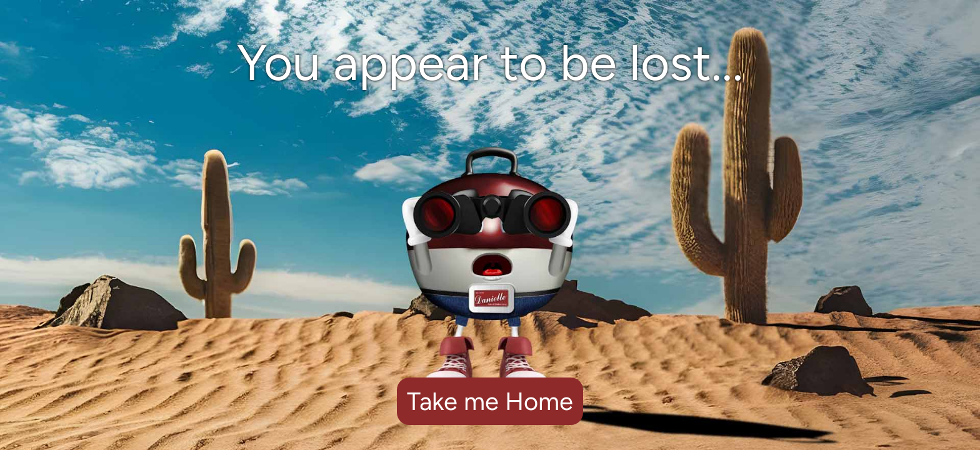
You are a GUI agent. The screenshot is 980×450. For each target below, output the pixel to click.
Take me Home (490, 401)
